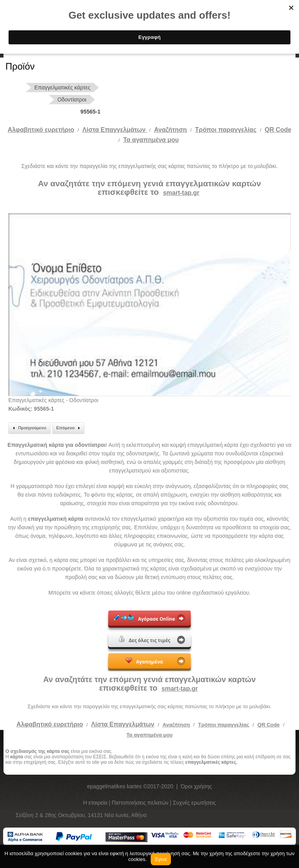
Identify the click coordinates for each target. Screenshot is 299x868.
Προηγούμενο (28, 428)
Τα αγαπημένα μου (151, 140)
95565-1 (91, 112)
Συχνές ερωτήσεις (194, 803)
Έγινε (161, 859)
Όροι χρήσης (196, 786)
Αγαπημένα (144, 661)
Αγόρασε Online (144, 618)
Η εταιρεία (96, 803)
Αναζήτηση (171, 130)
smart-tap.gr (181, 193)
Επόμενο (69, 428)
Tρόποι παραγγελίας (226, 130)
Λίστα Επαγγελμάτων (115, 130)
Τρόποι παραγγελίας (224, 725)
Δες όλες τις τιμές (145, 640)
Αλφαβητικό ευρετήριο (41, 130)
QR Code (278, 130)
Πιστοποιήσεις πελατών (141, 803)
